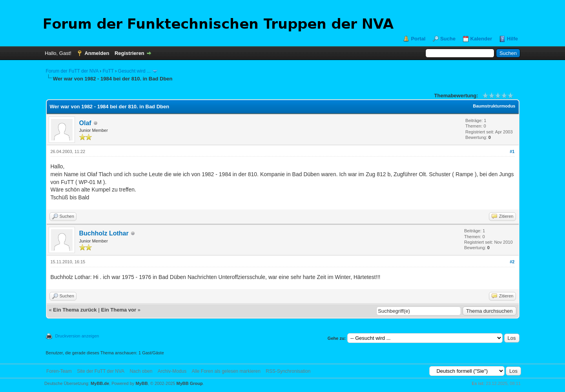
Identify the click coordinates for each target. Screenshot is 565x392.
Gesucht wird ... (134, 71)
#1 (512, 151)
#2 (512, 262)
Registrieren (129, 53)
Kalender (481, 39)
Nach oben (141, 371)
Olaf (85, 123)
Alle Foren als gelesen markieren (226, 371)
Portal (418, 39)
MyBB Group (190, 383)
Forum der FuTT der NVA (72, 71)
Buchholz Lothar (104, 233)
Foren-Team (59, 371)
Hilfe (512, 39)
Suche (448, 39)
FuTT (108, 71)
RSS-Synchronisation (288, 371)
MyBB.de (100, 383)
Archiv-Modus (172, 371)
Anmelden (97, 53)
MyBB (141, 383)
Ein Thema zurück (75, 310)
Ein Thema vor (118, 310)
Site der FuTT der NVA (101, 371)
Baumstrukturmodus (494, 106)
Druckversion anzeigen (77, 336)
